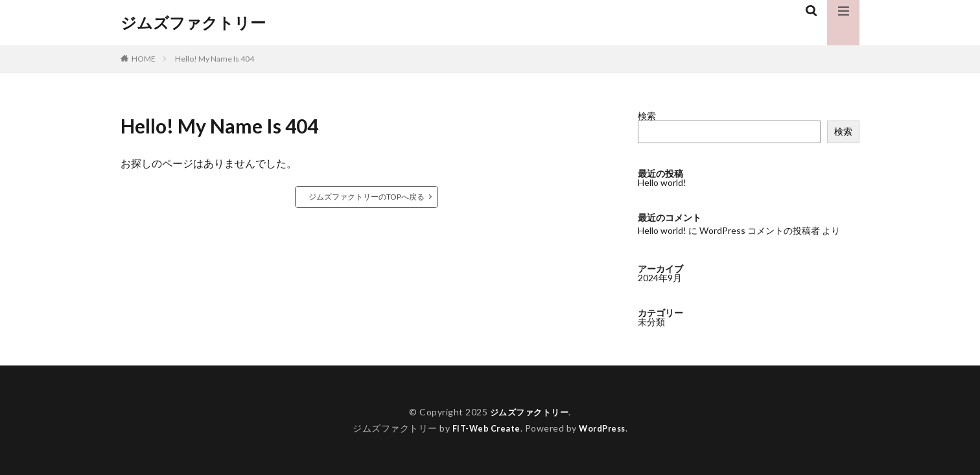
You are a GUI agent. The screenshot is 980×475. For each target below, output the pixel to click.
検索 (647, 116)
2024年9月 (660, 278)
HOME (144, 59)
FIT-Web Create (483, 428)
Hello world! (662, 182)
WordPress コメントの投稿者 (760, 230)
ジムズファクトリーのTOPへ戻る (367, 197)
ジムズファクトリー (193, 23)
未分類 (651, 322)
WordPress (606, 428)
